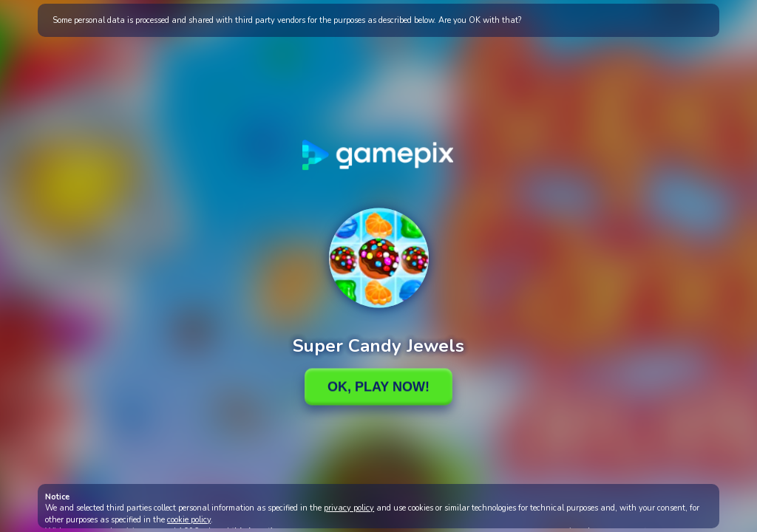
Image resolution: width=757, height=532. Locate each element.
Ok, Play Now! (378, 386)
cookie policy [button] (189, 520)
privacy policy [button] (349, 508)
